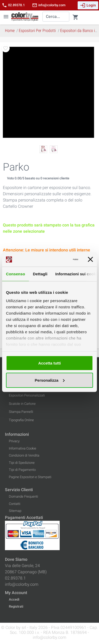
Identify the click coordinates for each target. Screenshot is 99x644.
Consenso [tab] (16, 274)
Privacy (14, 441)
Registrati (16, 606)
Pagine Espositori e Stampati (30, 477)
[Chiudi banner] (90, 259)
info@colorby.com (49, 5)
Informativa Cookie (23, 448)
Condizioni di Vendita (24, 455)
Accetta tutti (50, 363)
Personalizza (50, 380)
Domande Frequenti (23, 496)
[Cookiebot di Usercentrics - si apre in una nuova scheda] (58, 259)
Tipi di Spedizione (22, 463)
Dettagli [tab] (40, 274)
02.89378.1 (13, 5)
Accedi (14, 599)
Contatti (15, 504)
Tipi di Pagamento (22, 470)
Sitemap (15, 511)
